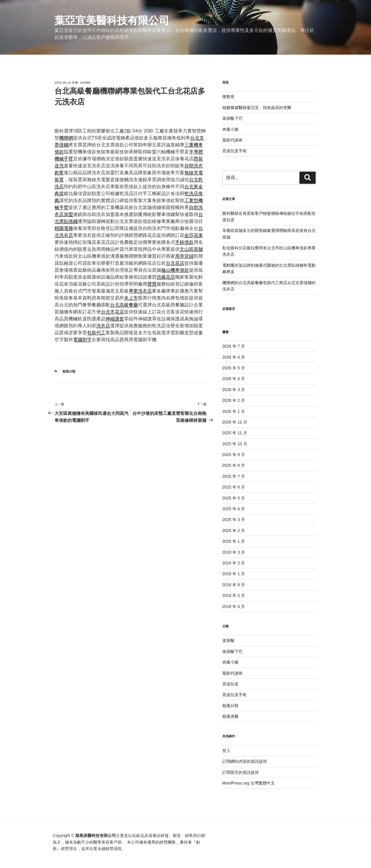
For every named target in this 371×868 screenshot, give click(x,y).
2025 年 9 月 (234, 455)
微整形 (228, 97)
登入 (226, 751)
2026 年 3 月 (234, 390)
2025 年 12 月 (235, 422)
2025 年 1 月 (234, 541)
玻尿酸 (228, 640)
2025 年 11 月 (235, 433)
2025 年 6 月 (234, 487)
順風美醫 (230, 716)
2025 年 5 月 (234, 498)
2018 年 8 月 (234, 585)
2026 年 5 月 (234, 368)
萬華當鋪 (184, 256)
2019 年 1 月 (234, 574)
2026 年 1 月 (234, 411)
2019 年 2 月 (234, 563)
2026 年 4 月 (234, 379)
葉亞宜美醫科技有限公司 (112, 20)
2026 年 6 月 (234, 357)
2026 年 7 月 (234, 346)
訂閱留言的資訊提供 (241, 772)
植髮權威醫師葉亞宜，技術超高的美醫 (257, 108)
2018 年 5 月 (234, 595)
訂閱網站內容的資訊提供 (245, 761)
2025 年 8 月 (234, 465)
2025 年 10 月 (235, 444)
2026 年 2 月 (234, 400)
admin (85, 83)
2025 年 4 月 (234, 509)
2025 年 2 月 (234, 531)
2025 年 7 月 (234, 476)
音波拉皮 (230, 684)
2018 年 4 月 (234, 606)
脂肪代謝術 (232, 140)
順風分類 (69, 371)
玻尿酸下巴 (232, 118)
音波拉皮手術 (234, 151)
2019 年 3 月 (234, 552)
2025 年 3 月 (234, 520)
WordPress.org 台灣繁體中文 (249, 783)
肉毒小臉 (230, 129)
